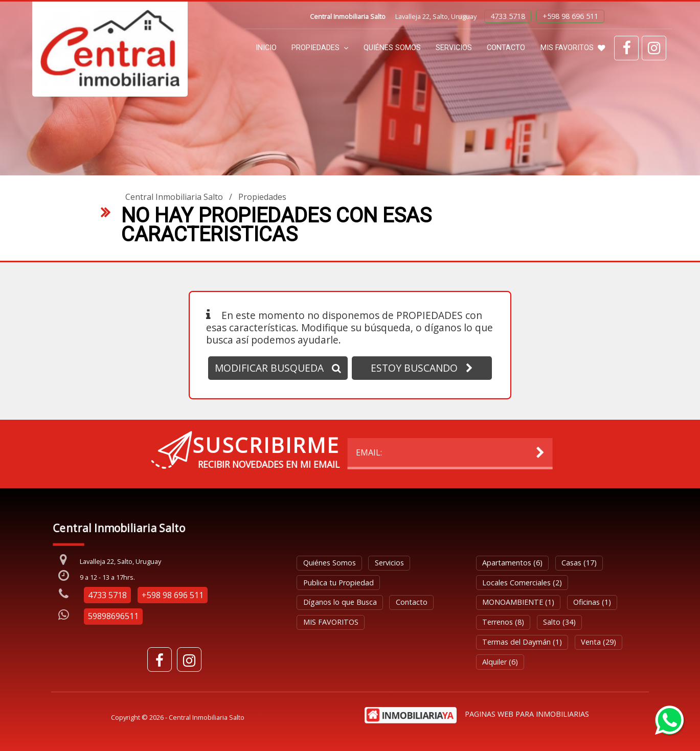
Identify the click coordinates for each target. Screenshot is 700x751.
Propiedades (320, 48)
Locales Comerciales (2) (522, 583)
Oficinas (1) (592, 602)
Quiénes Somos (392, 48)
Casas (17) (579, 563)
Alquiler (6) (500, 662)
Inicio (266, 48)
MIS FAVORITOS (573, 48)
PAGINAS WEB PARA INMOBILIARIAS (527, 714)
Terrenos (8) (503, 622)
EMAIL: (155, 452)
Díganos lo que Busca (340, 602)
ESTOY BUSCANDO (422, 368)
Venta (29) (599, 642)
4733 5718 (508, 16)
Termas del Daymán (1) (522, 642)
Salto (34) (559, 622)
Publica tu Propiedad (338, 583)
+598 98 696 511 (570, 16)
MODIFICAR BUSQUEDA (278, 368)
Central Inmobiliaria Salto (174, 197)
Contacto (506, 48)
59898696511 (113, 616)
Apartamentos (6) (512, 563)
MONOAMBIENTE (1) (518, 602)
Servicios (454, 48)
